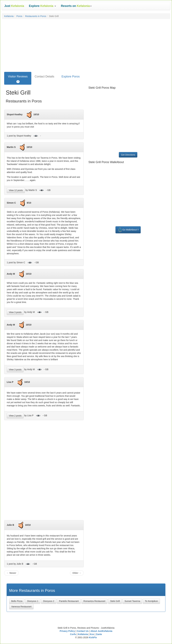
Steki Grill (115, 601)
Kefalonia (9, 16)
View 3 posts (15, 312)
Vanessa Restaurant (21, 607)
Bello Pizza (17, 601)
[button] (42, 6)
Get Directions (128, 155)
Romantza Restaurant (94, 601)
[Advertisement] (86, 45)
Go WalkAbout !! (128, 230)
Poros (19, 16)
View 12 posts (16, 190)
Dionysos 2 (49, 601)
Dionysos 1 (33, 601)
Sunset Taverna (132, 601)
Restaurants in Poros (36, 16)
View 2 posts (15, 416)
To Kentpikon (151, 601)
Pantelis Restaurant (69, 601)
